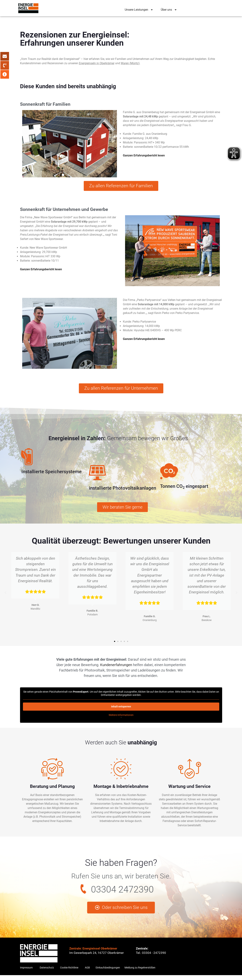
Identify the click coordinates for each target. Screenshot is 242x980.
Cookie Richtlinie (69, 972)
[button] (5, 595)
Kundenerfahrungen (116, 668)
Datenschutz (47, 972)
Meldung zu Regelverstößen (140, 972)
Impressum (26, 972)
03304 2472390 (122, 892)
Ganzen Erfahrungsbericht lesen (144, 155)
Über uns (169, 10)
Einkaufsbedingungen (108, 972)
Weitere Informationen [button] (121, 718)
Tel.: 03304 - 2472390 (151, 958)
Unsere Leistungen (139, 10)
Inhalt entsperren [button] (121, 709)
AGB (87, 972)
